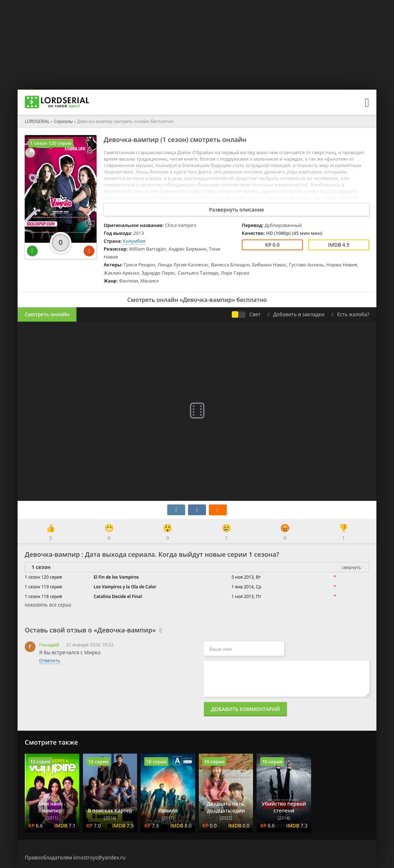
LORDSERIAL (37, 121)
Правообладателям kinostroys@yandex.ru (75, 857)
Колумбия (134, 241)
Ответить (50, 660)
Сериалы (64, 121)
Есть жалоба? (350, 314)
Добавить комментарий (245, 709)
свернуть (351, 567)
